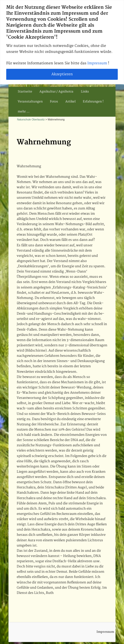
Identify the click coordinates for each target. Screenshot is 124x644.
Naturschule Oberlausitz (31, 120)
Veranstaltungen (30, 102)
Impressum (98, 63)
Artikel (70, 102)
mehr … (24, 112)
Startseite (25, 92)
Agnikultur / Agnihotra (56, 92)
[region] (62, 42)
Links (85, 92)
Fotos (54, 102)
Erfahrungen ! (93, 102)
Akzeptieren (62, 74)
